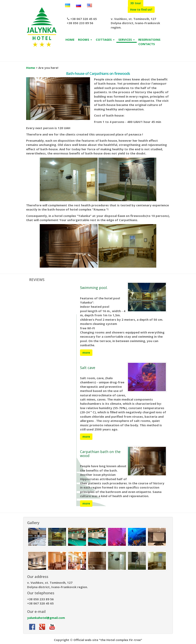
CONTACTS (147, 44)
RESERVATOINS (149, 40)
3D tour (136, 3)
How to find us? (141, 9)
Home (31, 68)
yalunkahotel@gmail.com (46, 618)
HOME (70, 40)
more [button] (86, 353)
